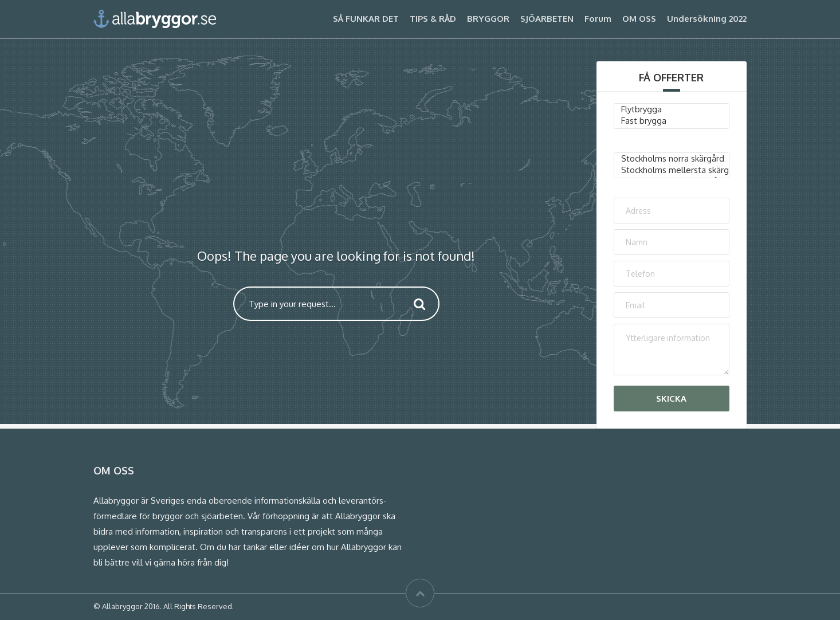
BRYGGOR (488, 19)
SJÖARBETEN (547, 19)
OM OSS (639, 19)
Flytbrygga (672, 109)
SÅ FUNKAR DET (366, 19)
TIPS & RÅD (433, 19)
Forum (598, 19)
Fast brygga (672, 121)
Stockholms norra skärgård (672, 159)
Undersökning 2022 (707, 19)
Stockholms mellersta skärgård (672, 170)
